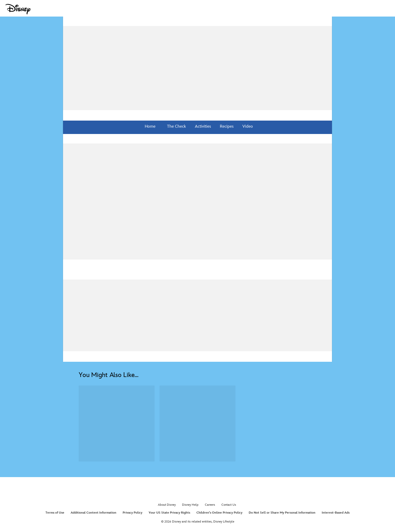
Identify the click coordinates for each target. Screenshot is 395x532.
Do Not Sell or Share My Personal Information (282, 513)
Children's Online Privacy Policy (219, 513)
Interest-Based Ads (336, 513)
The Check (176, 126)
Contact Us (229, 505)
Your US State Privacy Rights (169, 513)
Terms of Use (55, 513)
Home (150, 126)
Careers (210, 505)
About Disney (167, 505)
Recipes (226, 126)
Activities (202, 126)
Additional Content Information (93, 513)
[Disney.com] (18, 9)
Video (247, 126)
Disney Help (190, 505)
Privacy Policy (132, 513)
